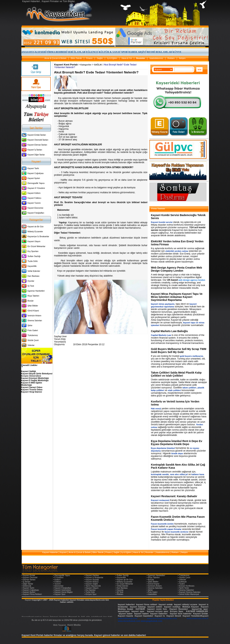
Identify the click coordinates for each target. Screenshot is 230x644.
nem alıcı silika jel (179, 474)
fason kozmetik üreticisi (176, 532)
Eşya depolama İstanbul (163, 448)
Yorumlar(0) (60, 342)
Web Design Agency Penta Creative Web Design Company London (176, 269)
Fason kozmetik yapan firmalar (166, 529)
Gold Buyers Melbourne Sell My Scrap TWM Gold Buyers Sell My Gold (179, 351)
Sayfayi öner (61, 336)
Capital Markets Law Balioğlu (169, 331)
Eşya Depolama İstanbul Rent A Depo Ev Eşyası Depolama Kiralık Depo (177, 443)
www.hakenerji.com (128, 618)
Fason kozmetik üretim (162, 524)
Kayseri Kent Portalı (66, 65)
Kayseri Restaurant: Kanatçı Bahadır (174, 496)
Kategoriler (86, 65)
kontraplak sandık (160, 474)
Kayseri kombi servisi (162, 222)
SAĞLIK (98, 65)
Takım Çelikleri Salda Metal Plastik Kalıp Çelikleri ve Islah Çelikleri (176, 374)
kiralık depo (177, 453)
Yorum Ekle (60, 339)
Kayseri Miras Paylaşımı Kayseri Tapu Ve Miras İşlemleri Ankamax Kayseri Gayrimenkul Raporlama (177, 297)
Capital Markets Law (161, 335)
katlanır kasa (198, 474)
